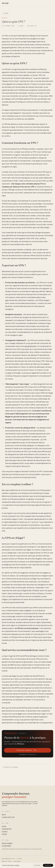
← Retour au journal (10, 767)
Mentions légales (7, 843)
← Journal (5, 13)
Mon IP (4, 815)
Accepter (48, 865)
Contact (4, 834)
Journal (4, 826)
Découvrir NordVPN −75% (28, 750)
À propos (5, 831)
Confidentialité (6, 846)
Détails (17, 865)
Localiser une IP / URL (8, 817)
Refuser (37, 865)
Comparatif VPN (7, 829)
